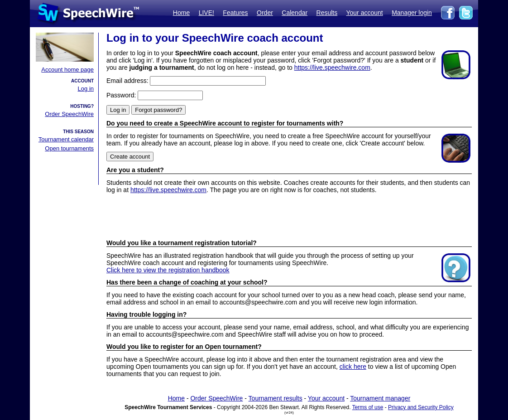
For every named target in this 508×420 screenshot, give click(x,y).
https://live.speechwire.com (332, 68)
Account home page (67, 70)
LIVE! (206, 13)
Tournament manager (380, 398)
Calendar (295, 13)
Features (235, 13)
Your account (364, 13)
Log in (86, 89)
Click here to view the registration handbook (168, 270)
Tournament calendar (66, 139)
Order (265, 13)
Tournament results (276, 398)
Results (327, 13)
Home (181, 13)
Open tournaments (69, 148)
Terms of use (368, 407)
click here (353, 367)
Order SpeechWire (69, 114)
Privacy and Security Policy (421, 407)
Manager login (412, 13)
